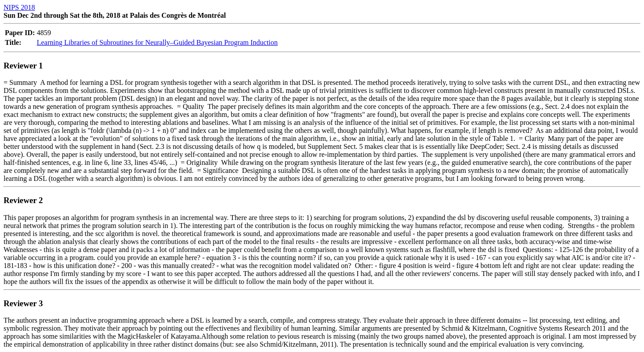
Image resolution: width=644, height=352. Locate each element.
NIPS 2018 (19, 7)
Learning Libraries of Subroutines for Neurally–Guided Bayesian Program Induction (157, 42)
